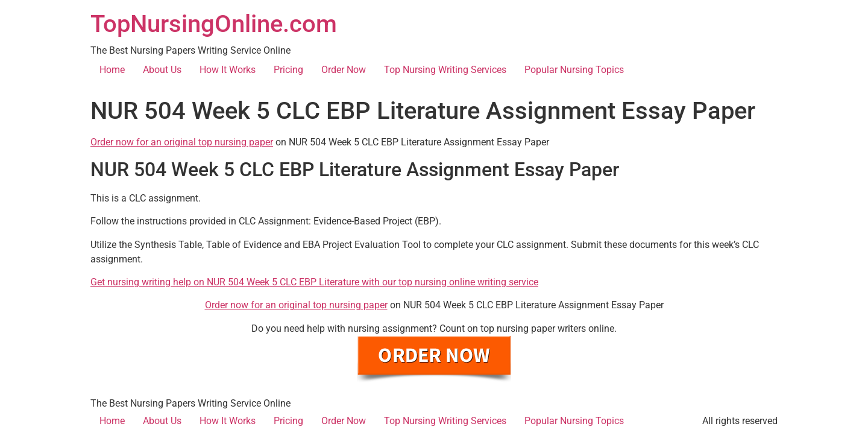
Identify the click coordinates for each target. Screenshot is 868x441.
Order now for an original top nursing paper (182, 142)
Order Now (344, 70)
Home (112, 70)
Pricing (288, 70)
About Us (162, 70)
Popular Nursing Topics (574, 70)
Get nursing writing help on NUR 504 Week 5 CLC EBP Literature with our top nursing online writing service (314, 282)
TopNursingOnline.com (214, 24)
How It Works (228, 70)
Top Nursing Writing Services (445, 70)
